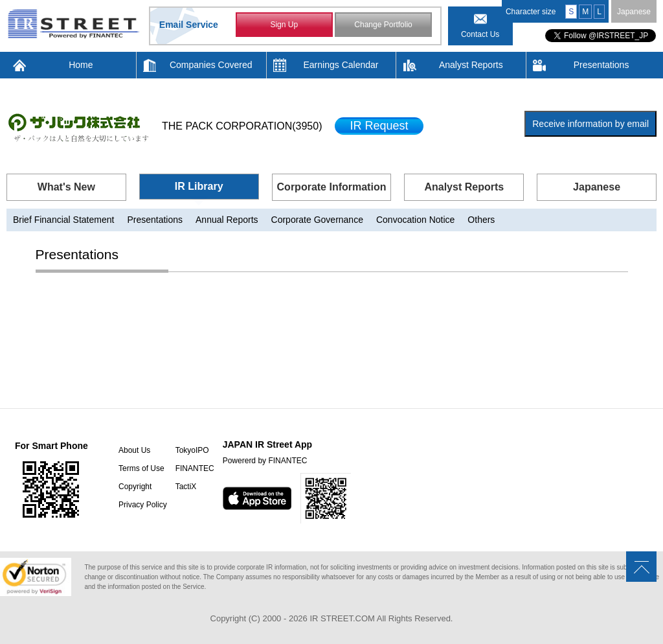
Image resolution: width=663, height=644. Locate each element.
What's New (66, 187)
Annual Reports (227, 220)
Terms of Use (141, 468)
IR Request (379, 126)
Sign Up (284, 25)
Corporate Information (332, 187)
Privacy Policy (143, 505)
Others (481, 220)
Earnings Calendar (341, 65)
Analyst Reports (471, 65)
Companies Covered (211, 65)
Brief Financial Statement (63, 220)
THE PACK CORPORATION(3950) (242, 126)
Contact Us (480, 34)
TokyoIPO (192, 450)
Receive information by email (590, 124)
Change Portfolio (383, 25)
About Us (134, 450)
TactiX (186, 487)
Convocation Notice (415, 220)
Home (81, 65)
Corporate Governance (317, 220)
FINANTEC (195, 468)
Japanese (634, 12)
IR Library (199, 186)
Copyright (135, 487)
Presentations (601, 65)
